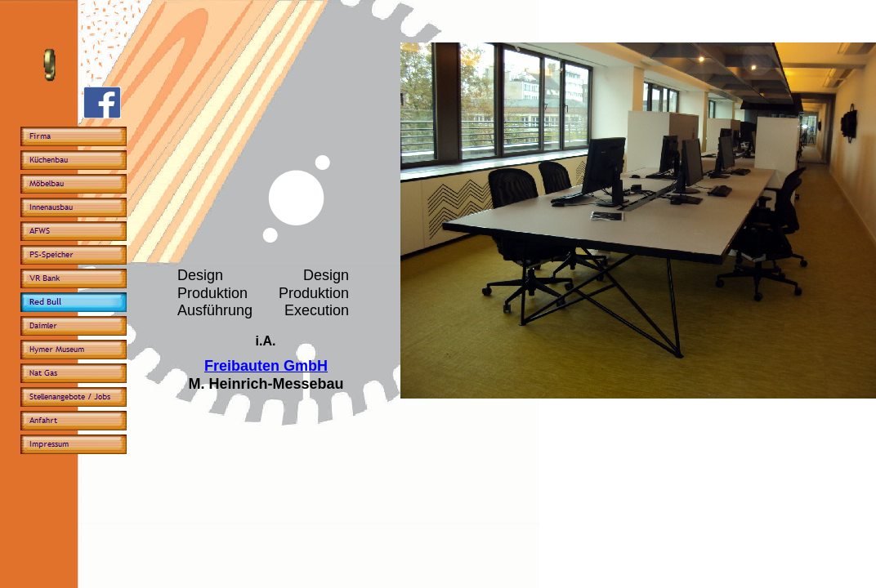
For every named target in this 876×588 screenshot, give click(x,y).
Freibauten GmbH (266, 366)
